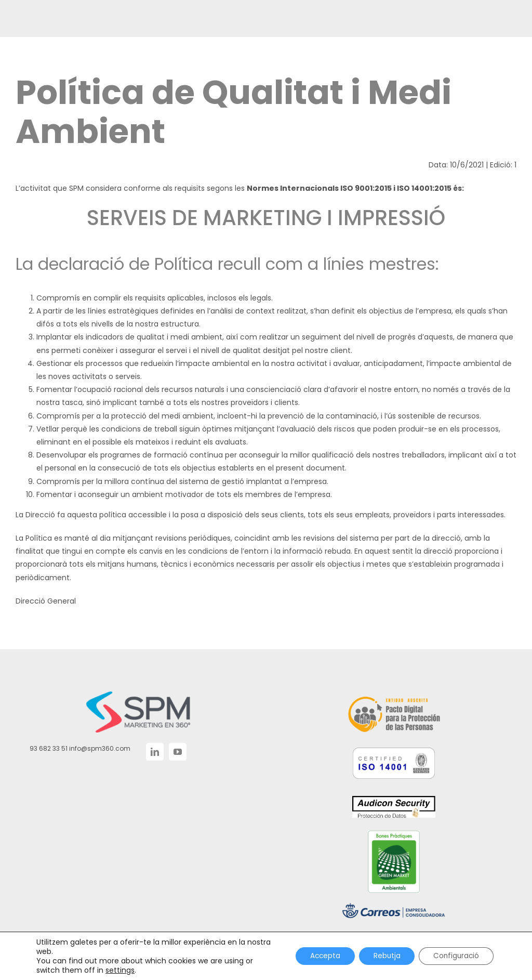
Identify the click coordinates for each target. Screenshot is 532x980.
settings (120, 970)
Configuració (454, 956)
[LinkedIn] (155, 752)
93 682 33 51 (49, 748)
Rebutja (382, 956)
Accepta (317, 956)
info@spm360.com (100, 748)
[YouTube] (178, 752)
